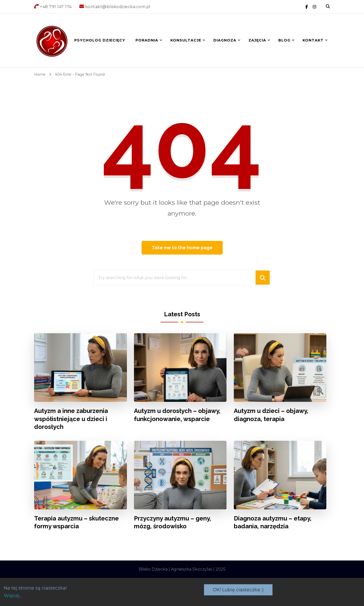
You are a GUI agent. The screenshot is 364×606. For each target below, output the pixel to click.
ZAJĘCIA (257, 40)
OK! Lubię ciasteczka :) (238, 590)
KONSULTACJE (186, 40)
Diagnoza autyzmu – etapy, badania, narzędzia (273, 522)
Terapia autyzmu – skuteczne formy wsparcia (76, 522)
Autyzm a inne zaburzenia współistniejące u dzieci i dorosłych (71, 419)
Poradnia (147, 40)
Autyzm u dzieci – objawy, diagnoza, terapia (271, 415)
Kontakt (313, 40)
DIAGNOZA (225, 40)
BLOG (284, 40)
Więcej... (13, 596)
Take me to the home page (182, 248)
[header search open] (328, 7)
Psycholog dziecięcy (100, 40)
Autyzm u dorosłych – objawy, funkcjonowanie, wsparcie (177, 415)
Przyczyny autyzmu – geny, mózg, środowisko (173, 522)
